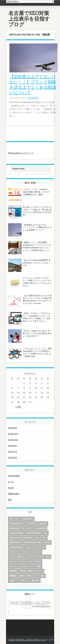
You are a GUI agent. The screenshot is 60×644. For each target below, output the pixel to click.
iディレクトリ (28, 528)
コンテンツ (36, 552)
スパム (47, 557)
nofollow (15, 538)
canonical (28, 519)
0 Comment (33, 98)
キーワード (14, 552)
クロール (25, 552)
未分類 (11, 488)
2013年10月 (13, 440)
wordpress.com (32, 542)
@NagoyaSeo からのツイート (21, 153)
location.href (17, 533)
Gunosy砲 (14, 528)
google (32, 523)
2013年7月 (12, 452)
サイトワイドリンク (33, 557)
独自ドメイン (32, 576)
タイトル (13, 561)
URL (44, 538)
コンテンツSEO (16, 557)
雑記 (10, 500)
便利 (39, 566)
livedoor (41, 528)
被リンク (25, 580)
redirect (28, 538)
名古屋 (22, 571)
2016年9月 (12, 428)
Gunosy (43, 523)
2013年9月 (12, 446)
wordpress (15, 542)
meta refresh (34, 533)
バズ (30, 561)
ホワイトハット (28, 566)
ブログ (38, 561)
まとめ (11, 482)
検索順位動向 (14, 494)
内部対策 (13, 571)
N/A (46, 533)
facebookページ (17, 523)
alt (17, 519)
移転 (42, 576)
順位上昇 (36, 580)
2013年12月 (13, 434)
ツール (22, 561)
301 (11, 519)
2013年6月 (12, 458)
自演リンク (14, 580)
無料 (22, 576)
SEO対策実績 (14, 476)
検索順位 (13, 576)
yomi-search (16, 547)
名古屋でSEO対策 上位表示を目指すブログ (29, 19)
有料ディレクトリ (36, 571)
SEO (37, 538)
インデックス (39, 547)
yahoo (47, 542)
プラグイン (14, 566)
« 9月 (18, 407)
